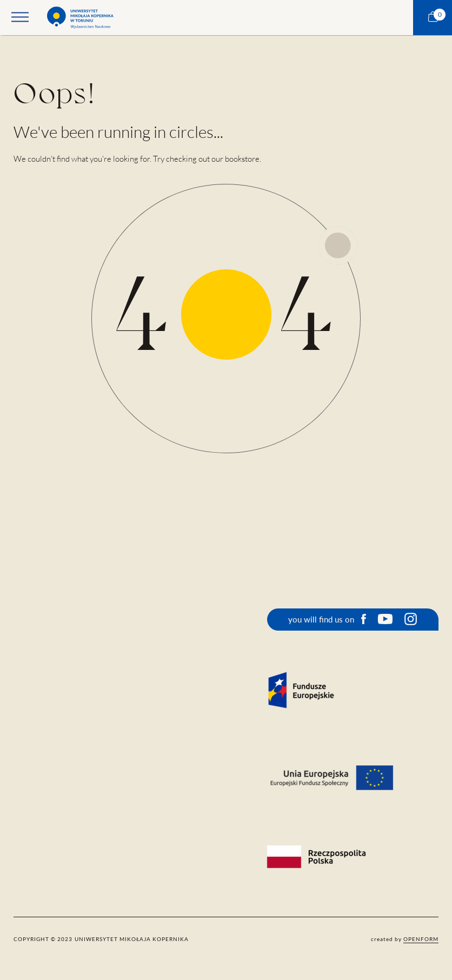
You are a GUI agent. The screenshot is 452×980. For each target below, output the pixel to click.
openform (421, 939)
